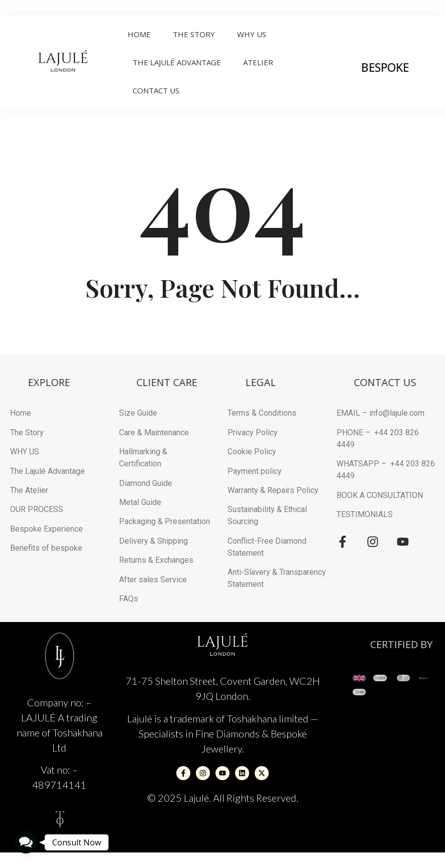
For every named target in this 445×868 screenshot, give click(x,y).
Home (139, 34)
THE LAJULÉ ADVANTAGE (177, 62)
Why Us (252, 34)
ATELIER (258, 62)
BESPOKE (403, 67)
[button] (26, 842)
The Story (194, 34)
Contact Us (156, 90)
